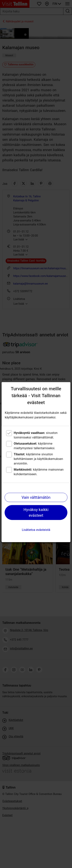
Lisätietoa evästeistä (36, 530)
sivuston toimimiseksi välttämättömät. (36, 435)
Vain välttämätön (36, 497)
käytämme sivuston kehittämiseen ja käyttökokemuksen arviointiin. (38, 459)
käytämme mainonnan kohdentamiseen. (39, 472)
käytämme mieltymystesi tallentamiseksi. (35, 446)
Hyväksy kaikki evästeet (36, 513)
